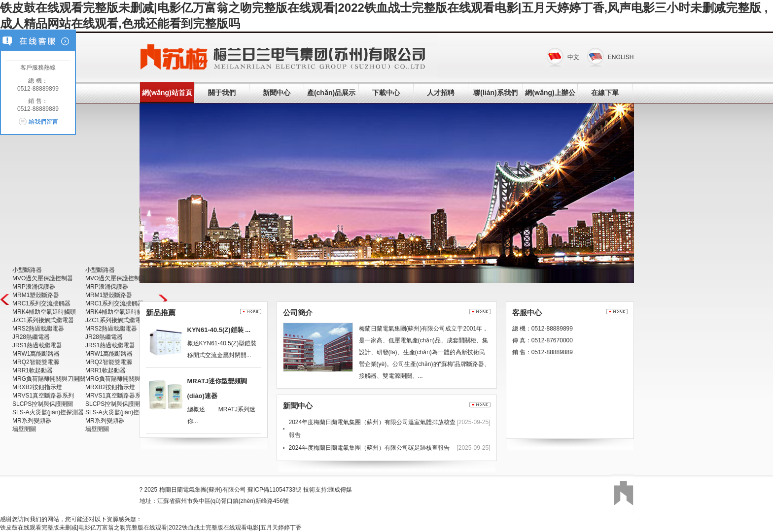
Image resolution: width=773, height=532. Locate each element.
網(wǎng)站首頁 (167, 93)
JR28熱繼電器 (31, 337)
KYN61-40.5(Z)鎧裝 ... (219, 330)
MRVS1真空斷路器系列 (43, 396)
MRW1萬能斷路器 (36, 354)
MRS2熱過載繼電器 (38, 329)
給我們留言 (43, 122)
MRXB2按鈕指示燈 (37, 387)
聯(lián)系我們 (495, 93)
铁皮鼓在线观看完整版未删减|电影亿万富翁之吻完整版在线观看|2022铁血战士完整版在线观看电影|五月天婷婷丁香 (151, 528)
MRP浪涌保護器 (34, 287)
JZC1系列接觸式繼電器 (43, 320)
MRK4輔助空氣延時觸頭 (44, 312)
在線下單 (605, 93)
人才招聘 (441, 93)
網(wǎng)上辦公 (550, 93)
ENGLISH (621, 57)
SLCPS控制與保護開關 (43, 404)
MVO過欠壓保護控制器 (43, 278)
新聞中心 (277, 93)
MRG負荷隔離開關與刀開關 (49, 379)
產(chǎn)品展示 (331, 93)
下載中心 (386, 93)
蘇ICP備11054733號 (274, 490)
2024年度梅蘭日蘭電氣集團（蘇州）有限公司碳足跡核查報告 (369, 448)
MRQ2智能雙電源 (36, 362)
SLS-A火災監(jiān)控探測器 (48, 412)
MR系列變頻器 (32, 421)
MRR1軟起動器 (33, 370)
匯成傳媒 (340, 490)
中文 (573, 57)
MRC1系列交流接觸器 (41, 303)
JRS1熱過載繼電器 (37, 345)
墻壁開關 (24, 429)
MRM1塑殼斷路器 (36, 295)
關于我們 (222, 93)
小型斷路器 (27, 270)
